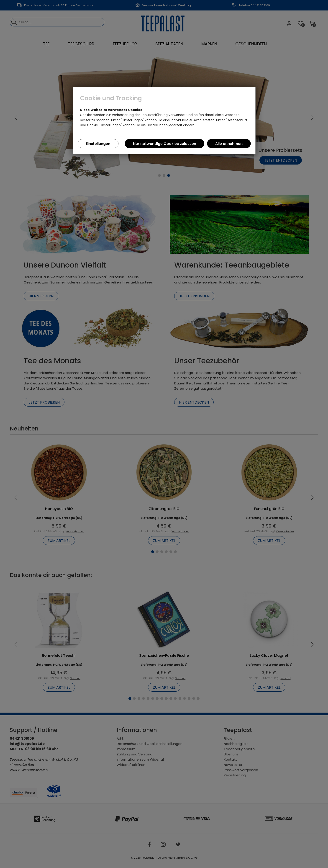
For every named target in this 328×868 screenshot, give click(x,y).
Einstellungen (98, 144)
